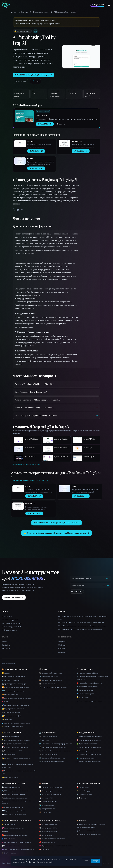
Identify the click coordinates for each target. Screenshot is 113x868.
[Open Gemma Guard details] (24, 116)
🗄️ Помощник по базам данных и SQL (52, 758)
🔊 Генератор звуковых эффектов (87, 673)
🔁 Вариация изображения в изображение (16, 687)
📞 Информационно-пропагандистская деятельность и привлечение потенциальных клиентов (17, 801)
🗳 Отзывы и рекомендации (86, 831)
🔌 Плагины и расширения (48, 754)
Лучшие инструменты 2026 (12, 627)
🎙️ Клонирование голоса (85, 690)
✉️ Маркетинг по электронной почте (14, 811)
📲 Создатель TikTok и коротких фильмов (53, 687)
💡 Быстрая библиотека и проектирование (16, 740)
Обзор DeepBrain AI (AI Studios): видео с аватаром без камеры (80, 629)
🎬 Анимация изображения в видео (51, 673)
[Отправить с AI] (98, 5)
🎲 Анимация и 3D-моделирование (13, 677)
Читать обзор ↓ (21, 81)
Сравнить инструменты (10, 620)
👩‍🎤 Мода (5, 702)
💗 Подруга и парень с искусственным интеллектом (56, 846)
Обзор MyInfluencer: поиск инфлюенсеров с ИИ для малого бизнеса (82, 626)
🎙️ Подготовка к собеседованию (50, 794)
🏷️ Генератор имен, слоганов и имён (14, 744)
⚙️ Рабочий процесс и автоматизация (89, 762)
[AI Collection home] (6, 5)
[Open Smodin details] (20, 161)
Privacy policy (48, 862)
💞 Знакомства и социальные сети (13, 828)
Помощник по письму (41, 12)
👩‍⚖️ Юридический (45, 812)
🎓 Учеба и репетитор (9, 853)
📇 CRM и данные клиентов (11, 787)
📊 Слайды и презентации (48, 802)
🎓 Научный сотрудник (84, 791)
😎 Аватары (6, 673)
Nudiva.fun (62, 645)
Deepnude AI (63, 642)
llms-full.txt (6, 645)
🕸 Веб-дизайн (44, 740)
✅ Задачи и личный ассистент (87, 744)
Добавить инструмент (14, 597)
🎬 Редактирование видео (48, 684)
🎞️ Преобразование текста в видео (51, 680)
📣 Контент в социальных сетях (12, 807)
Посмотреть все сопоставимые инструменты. (27, 464)
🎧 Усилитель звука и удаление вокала (89, 701)
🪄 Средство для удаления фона (12, 727)
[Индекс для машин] (90, 585)
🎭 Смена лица (7, 719)
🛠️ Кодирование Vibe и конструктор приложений (55, 744)
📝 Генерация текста (9, 754)
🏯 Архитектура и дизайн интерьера (14, 684)
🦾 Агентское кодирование (48, 737)
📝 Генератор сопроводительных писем (15, 747)
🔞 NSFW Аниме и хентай (48, 824)
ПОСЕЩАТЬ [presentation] (45, 124)
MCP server (6, 649)
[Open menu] (109, 5)
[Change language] (77, 592)
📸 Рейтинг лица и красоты (11, 712)
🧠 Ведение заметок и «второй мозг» (89, 740)
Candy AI (62, 649)
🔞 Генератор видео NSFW (48, 828)
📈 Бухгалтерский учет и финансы (51, 787)
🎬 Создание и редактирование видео (89, 834)
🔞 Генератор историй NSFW (49, 832)
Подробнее (62, 124)
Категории (23, 12)
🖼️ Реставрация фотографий (11, 716)
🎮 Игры (5, 832)
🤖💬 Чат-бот (81, 798)
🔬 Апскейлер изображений (11, 680)
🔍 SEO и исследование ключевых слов (15, 791)
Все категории (7, 616)
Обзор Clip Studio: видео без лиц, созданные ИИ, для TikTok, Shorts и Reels (83, 618)
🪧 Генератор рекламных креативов (14, 794)
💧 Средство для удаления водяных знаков (16, 723)
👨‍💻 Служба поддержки (47, 805)
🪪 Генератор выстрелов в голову (13, 691)
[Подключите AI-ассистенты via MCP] (90, 578)
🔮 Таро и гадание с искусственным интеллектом (18, 849)
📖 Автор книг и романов (10, 737)
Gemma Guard (42, 115)
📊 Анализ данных (83, 787)
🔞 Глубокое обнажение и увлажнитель (52, 839)
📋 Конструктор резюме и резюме (51, 791)
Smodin (30, 159)
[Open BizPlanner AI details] (64, 144)
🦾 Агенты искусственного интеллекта (89, 737)
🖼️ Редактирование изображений (13, 709)
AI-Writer (31, 141)
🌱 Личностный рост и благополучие (89, 747)
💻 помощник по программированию (52, 762)
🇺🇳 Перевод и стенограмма (85, 694)
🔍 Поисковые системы (84, 794)
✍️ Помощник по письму (10, 777)
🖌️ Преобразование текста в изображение (16, 705)
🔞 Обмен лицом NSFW (47, 842)
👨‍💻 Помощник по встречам (85, 758)
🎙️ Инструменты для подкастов (87, 687)
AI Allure (62, 652)
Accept (95, 861)
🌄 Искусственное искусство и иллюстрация (17, 698)
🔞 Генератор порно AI (47, 835)
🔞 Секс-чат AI (44, 849)
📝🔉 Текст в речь (83, 697)
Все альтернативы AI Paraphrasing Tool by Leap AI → (56, 523)
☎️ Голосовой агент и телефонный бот (89, 683)
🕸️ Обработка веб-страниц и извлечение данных (55, 751)
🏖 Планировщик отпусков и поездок (89, 754)
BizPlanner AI (77, 141)
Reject (86, 861)
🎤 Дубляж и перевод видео (48, 677)
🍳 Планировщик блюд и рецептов (88, 751)
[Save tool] (36, 81)
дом (14, 12)
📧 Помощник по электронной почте (14, 814)
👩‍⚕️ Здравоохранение (9, 824)
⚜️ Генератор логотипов (10, 694)
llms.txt (4, 642)
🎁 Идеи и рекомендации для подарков (15, 835)
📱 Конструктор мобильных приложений (53, 747)
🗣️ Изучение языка (8, 839)
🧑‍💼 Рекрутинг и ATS (46, 798)
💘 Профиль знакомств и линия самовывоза (16, 842)
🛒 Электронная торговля (48, 809)
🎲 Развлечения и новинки (11, 846)
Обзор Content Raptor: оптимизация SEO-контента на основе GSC (82, 622)
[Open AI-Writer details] (20, 144)
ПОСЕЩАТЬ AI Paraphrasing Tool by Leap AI (33, 75)
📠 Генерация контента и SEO (12, 751)
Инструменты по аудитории (12, 623)
